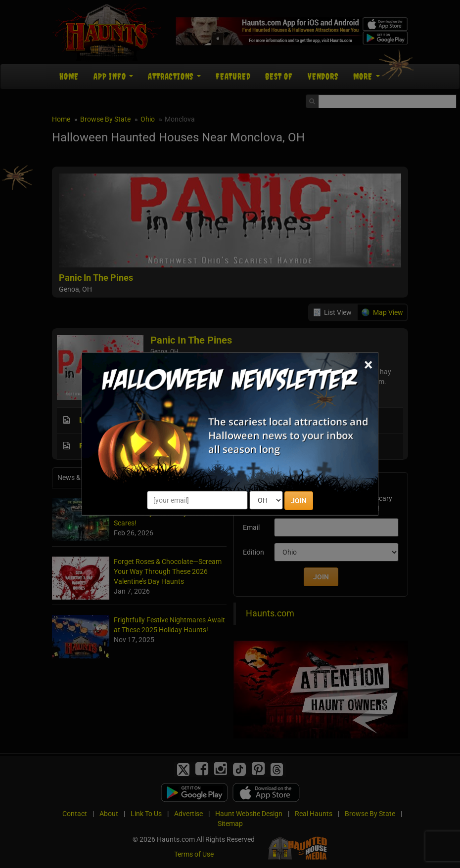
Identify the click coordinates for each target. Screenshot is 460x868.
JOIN (299, 501)
